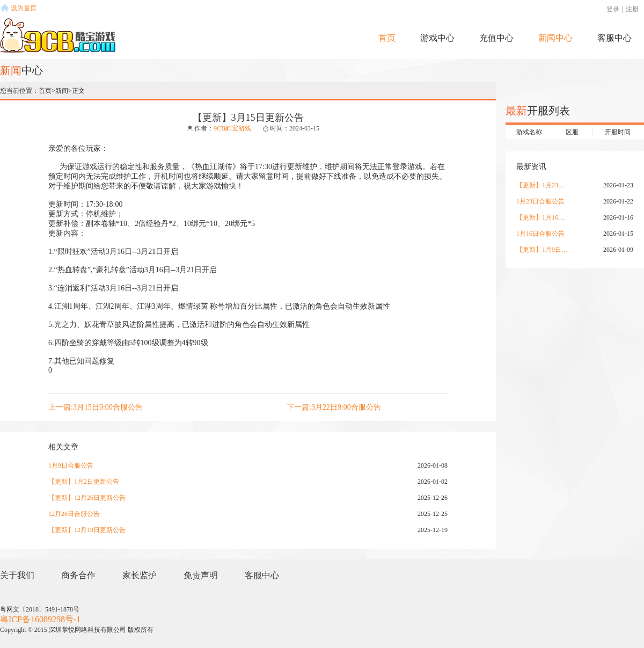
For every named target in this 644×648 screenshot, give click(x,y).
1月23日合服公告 (540, 201)
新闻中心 (555, 38)
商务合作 (78, 575)
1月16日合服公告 (540, 234)
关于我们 (17, 575)
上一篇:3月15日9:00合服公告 (96, 407)
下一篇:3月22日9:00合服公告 (334, 407)
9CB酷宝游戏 (232, 128)
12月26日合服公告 (74, 514)
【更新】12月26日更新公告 (87, 498)
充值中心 (496, 38)
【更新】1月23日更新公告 (543, 185)
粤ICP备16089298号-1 (40, 619)
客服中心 (614, 38)
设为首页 (24, 8)
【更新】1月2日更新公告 (84, 482)
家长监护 (140, 575)
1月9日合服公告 (71, 465)
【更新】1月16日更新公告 (543, 217)
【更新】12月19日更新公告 (87, 530)
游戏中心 (437, 38)
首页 (387, 38)
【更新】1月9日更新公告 (543, 250)
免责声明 (201, 575)
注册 (632, 9)
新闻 (62, 91)
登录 (613, 9)
